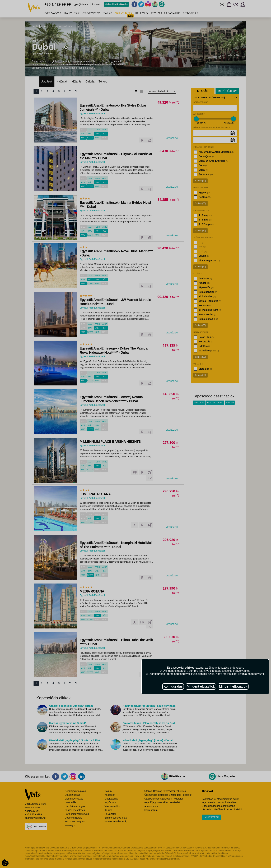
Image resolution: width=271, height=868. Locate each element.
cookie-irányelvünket (237, 671)
